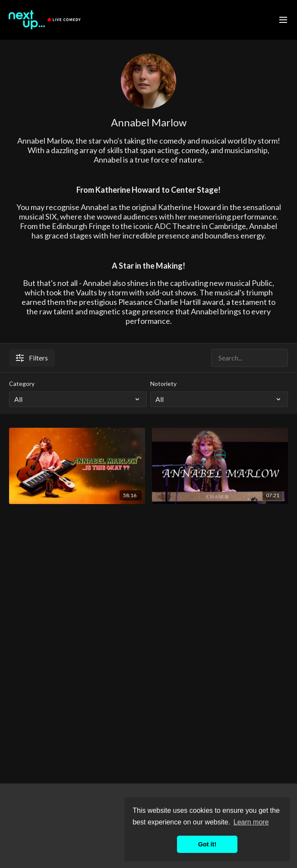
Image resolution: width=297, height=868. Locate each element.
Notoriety (163, 384)
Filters (32, 358)
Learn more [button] (251, 822)
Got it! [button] (207, 844)
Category (22, 384)
